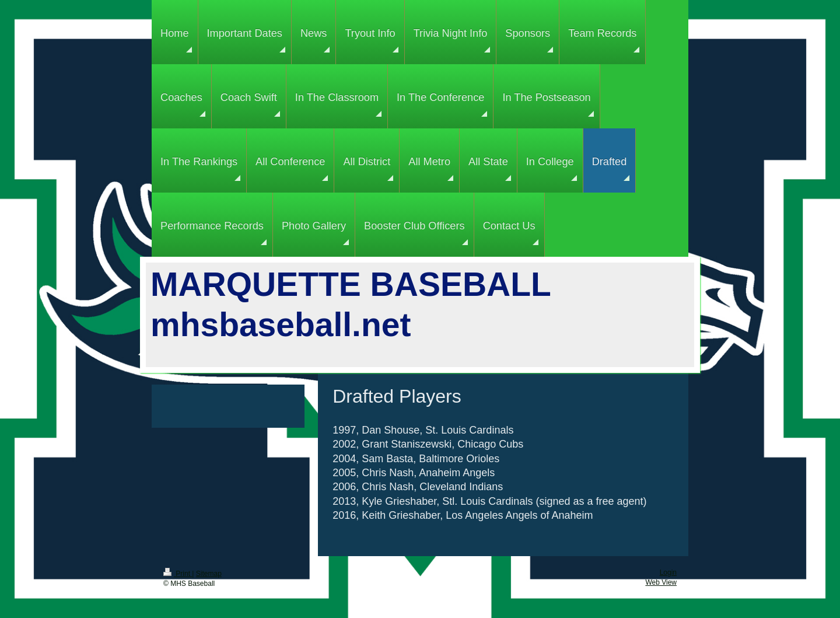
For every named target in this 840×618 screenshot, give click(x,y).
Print (178, 574)
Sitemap (209, 574)
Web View (661, 582)
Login (668, 572)
